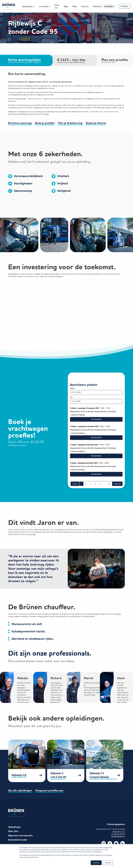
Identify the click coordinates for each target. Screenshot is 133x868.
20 (109, 483)
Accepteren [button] (96, 863)
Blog (66, 6)
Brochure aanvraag (20, 123)
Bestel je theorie (96, 123)
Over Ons (13, 830)
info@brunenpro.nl (118, 836)
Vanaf (72, 388)
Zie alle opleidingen (20, 790)
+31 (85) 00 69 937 (118, 833)
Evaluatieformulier (18, 839)
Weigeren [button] (108, 863)
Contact (85, 6)
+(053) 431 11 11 (118, 831)
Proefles (124, 6)
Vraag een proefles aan (50, 790)
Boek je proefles (45, 123)
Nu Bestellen (96, 419)
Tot (71, 397)
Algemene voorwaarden (20, 835)
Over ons (57, 6)
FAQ (75, 6)
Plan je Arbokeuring (71, 123)
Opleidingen (15, 826)
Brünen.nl (98, 6)
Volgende (117, 483)
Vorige (75, 483)
